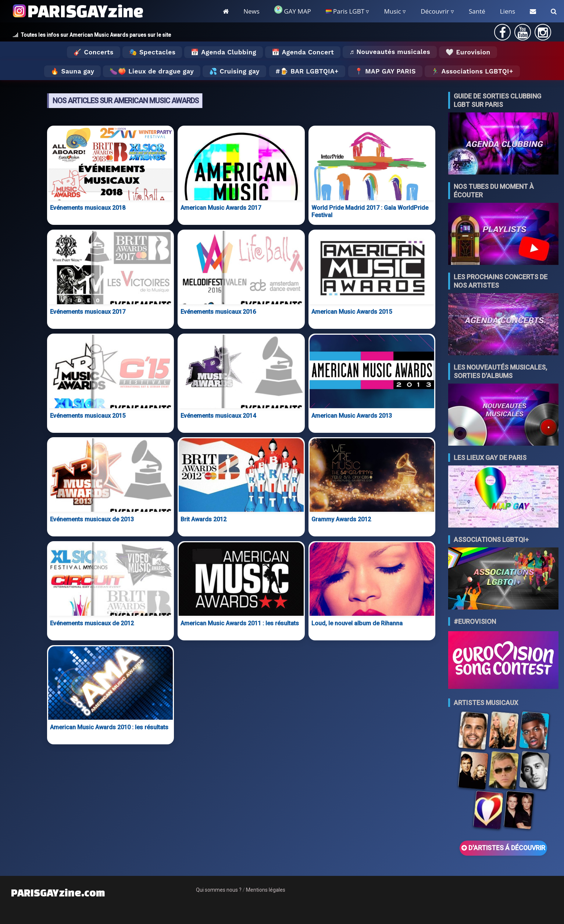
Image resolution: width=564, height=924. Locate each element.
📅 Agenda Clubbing (223, 52)
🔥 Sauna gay (72, 71)
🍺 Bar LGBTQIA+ (309, 71)
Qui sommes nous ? (219, 890)
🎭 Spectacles (152, 52)
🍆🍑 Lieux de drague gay (152, 71)
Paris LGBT (345, 11)
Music (392, 11)
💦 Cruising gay (234, 71)
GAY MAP (293, 10)
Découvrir (435, 11)
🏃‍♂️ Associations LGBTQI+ (472, 71)
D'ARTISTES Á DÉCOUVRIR (503, 848)
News (251, 11)
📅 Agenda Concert (303, 52)
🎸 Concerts (93, 52)
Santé (477, 11)
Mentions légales (266, 890)
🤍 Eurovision (468, 52)
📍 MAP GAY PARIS (385, 71)
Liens (508, 11)
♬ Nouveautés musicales (390, 52)
